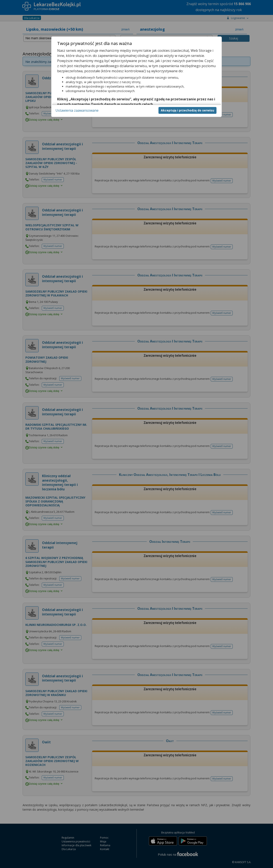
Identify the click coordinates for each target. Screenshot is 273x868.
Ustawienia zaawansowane (77, 110)
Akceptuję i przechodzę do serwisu (187, 110)
